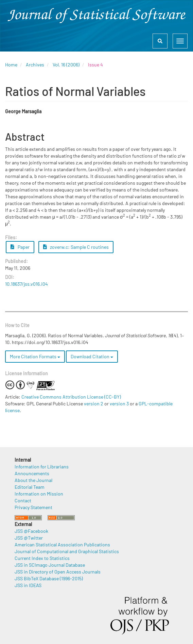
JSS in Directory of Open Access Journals (58, 572)
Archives (35, 65)
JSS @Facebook (31, 531)
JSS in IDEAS (28, 585)
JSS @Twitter (29, 538)
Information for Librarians (42, 467)
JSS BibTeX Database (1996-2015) (49, 578)
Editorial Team (30, 487)
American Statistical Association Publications (62, 545)
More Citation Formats (35, 356)
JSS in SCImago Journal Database (50, 565)
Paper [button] (20, 247)
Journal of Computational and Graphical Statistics (67, 551)
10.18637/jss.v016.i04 (27, 284)
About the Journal (33, 480)
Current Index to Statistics (42, 558)
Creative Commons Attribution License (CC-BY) (71, 397)
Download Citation (92, 356)
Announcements (32, 473)
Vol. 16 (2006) (66, 65)
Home (11, 65)
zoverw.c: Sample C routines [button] (76, 247)
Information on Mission (39, 494)
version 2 (94, 404)
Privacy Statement (33, 507)
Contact (23, 500)
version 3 (119, 404)
